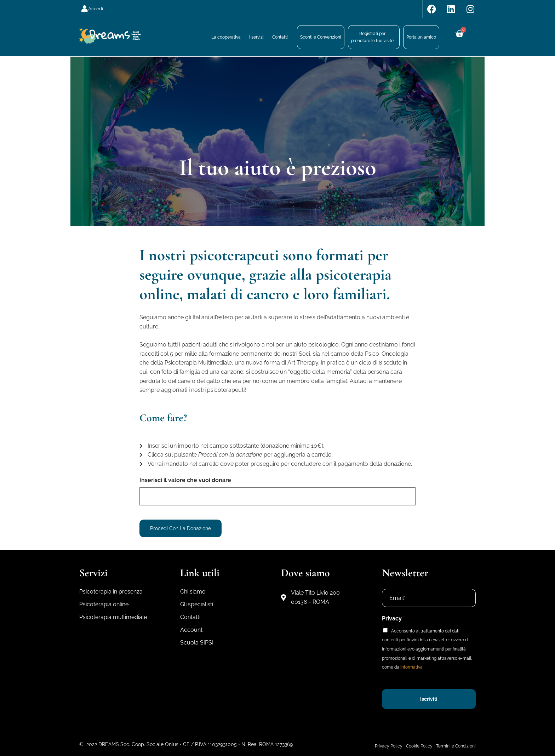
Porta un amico (421, 37)
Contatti (280, 37)
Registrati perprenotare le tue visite (372, 37)
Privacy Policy (389, 746)
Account (191, 630)
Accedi (96, 9)
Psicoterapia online (104, 604)
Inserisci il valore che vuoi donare (185, 480)
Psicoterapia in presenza (111, 592)
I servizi (256, 37)
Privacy (393, 618)
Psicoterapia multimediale (113, 617)
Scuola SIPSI (197, 643)
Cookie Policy (419, 746)
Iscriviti (429, 699)
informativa (411, 667)
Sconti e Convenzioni (321, 37)
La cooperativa (226, 37)
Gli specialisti (197, 604)
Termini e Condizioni (456, 746)
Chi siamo (193, 592)
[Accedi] (85, 9)
